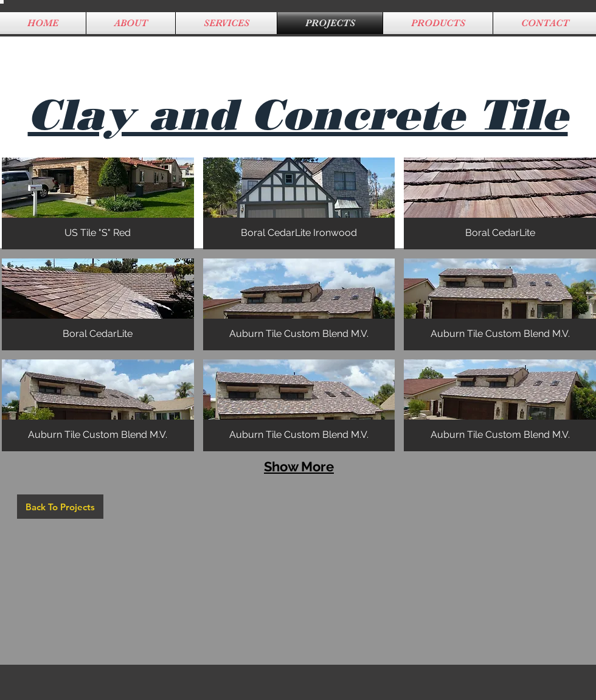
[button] (98, 203)
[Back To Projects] (60, 507)
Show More (299, 466)
